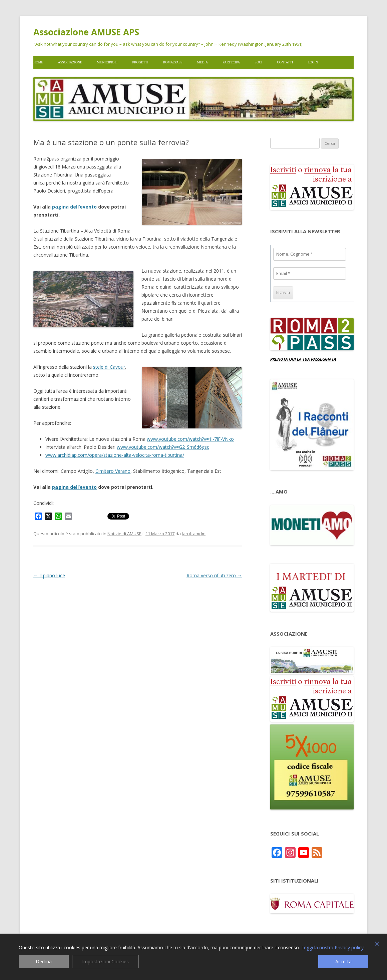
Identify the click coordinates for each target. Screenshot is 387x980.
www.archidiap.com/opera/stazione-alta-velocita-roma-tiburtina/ (115, 455)
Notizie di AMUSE (124, 534)
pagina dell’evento (74, 207)
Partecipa (231, 62)
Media (203, 62)
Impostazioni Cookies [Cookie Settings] (105, 961)
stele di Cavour (109, 367)
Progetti (140, 62)
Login (313, 62)
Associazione (70, 62)
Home (38, 62)
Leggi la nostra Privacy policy (332, 948)
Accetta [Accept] (343, 961)
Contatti (285, 62)
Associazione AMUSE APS (86, 32)
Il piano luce (49, 575)
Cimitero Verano (113, 471)
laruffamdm (194, 534)
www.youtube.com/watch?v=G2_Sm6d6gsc (163, 447)
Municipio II (107, 62)
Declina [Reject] (44, 961)
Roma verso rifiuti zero (214, 575)
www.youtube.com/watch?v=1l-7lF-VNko (190, 439)
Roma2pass (173, 62)
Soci (258, 62)
